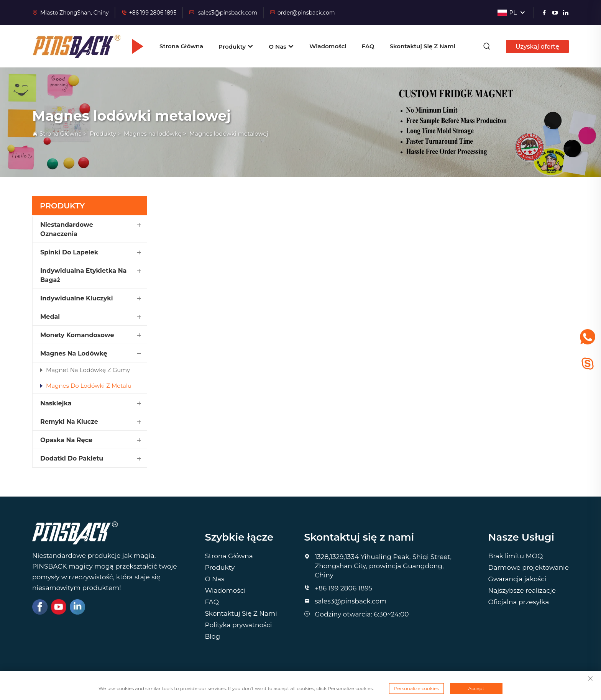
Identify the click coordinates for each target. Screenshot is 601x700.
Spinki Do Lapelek (69, 252)
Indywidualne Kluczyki (77, 298)
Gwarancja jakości (517, 579)
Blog (212, 636)
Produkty (236, 47)
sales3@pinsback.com (223, 12)
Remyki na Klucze (69, 422)
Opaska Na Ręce (66, 440)
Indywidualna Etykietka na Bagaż (83, 275)
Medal (50, 317)
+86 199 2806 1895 (153, 13)
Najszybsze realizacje (522, 590)
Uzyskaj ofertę (537, 47)
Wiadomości (328, 46)
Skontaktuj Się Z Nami (423, 46)
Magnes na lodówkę (153, 134)
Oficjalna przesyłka (519, 602)
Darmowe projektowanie (529, 567)
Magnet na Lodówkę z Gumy (88, 370)
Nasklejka (56, 403)
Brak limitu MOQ (516, 556)
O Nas (281, 47)
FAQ (368, 46)
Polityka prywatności (238, 625)
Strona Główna (181, 46)
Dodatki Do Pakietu (72, 458)
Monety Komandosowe (77, 335)
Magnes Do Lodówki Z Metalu (89, 386)
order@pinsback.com (302, 12)
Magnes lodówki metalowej (229, 134)
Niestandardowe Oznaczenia (67, 229)
